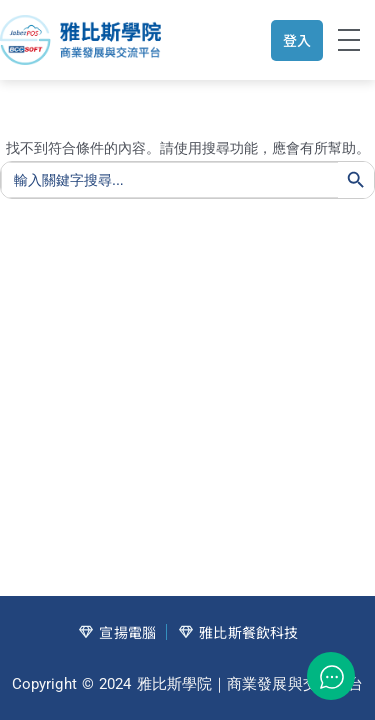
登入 (297, 40)
